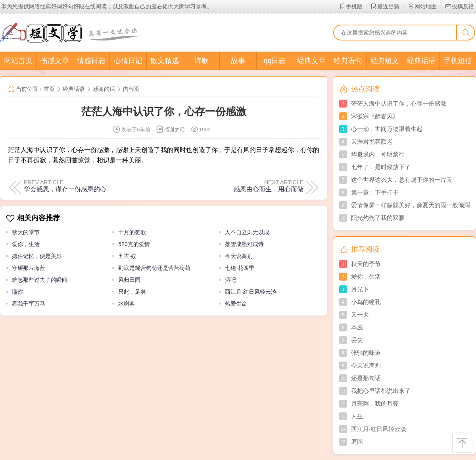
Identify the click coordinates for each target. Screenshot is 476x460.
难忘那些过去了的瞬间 (40, 280)
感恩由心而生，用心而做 (269, 189)
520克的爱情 (134, 244)
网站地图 (422, 6)
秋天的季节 (26, 232)
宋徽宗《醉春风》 (375, 116)
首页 (49, 89)
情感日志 (91, 61)
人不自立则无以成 (247, 232)
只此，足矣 (132, 292)
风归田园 (129, 280)
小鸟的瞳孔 (366, 302)
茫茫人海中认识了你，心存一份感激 (399, 103)
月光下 (360, 289)
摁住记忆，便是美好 (37, 256)
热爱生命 (236, 304)
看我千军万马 (29, 304)
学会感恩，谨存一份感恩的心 (65, 189)
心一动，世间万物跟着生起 (387, 129)
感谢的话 (104, 89)
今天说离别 (239, 256)
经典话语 (421, 61)
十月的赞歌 (132, 232)
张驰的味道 (366, 353)
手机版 (351, 6)
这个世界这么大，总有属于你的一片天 (402, 180)
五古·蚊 (127, 256)
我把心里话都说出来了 (381, 391)
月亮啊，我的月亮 (375, 403)
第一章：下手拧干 (375, 192)
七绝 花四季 (240, 268)
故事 (238, 61)
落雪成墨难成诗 (244, 244)
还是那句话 (366, 378)
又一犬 (360, 315)
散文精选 (165, 61)
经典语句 (348, 61)
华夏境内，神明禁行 (378, 154)
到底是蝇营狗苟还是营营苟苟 (154, 268)
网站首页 (18, 61)
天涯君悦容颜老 (372, 141)
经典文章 (311, 61)
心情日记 (128, 61)
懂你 (17, 292)
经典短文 (385, 61)
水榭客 (127, 304)
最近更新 (385, 6)
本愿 (357, 327)
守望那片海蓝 (29, 268)
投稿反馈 (460, 6)
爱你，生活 (26, 244)
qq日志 (274, 61)
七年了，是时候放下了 (381, 167)
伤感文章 (55, 61)
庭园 (357, 442)
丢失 (357, 340)
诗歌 (202, 61)
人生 (357, 416)
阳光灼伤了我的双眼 (378, 218)
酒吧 (230, 280)
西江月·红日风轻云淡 (251, 292)
